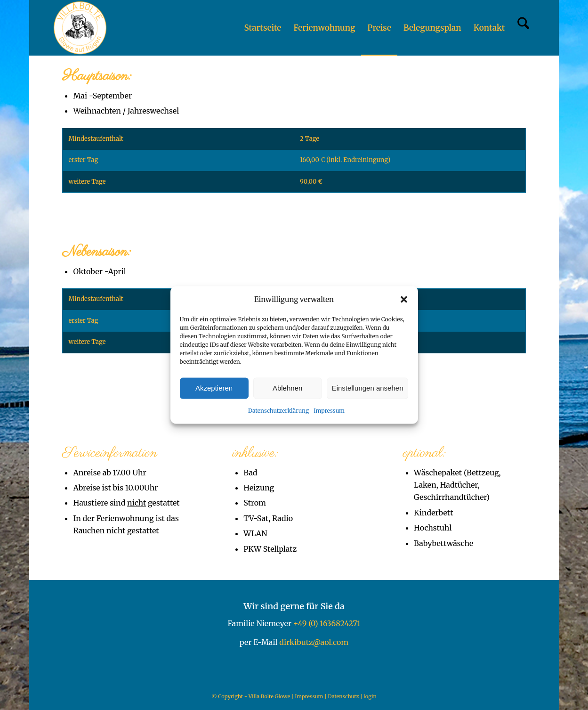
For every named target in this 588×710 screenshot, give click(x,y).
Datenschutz (343, 696)
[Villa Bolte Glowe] (80, 28)
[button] (404, 299)
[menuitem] (262, 28)
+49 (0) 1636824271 (327, 623)
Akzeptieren (214, 388)
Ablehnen (287, 388)
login (370, 696)
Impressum (329, 411)
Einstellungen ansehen (368, 388)
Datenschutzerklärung (278, 411)
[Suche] (523, 28)
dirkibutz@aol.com (314, 642)
